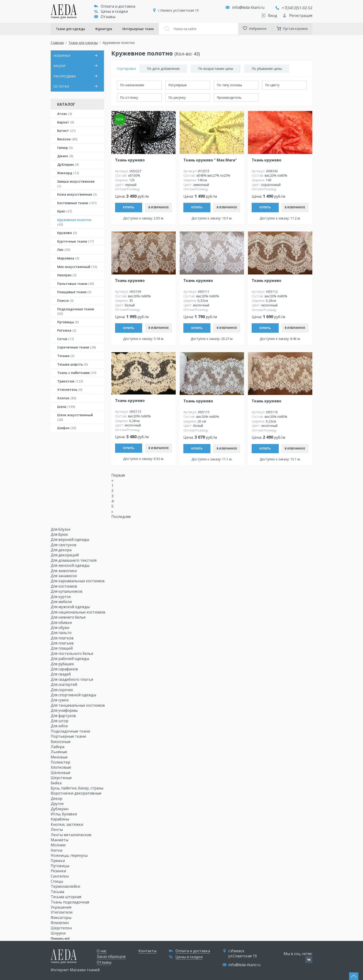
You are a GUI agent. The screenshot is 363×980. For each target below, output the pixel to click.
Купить (128, 207)
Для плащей (62, 648)
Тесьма (66, 356)
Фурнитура (104, 29)
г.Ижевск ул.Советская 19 (178, 10)
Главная (57, 43)
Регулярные (178, 85)
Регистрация (297, 15)
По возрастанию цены (216, 69)
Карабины (60, 819)
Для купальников (67, 591)
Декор (57, 798)
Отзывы (105, 17)
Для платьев (63, 643)
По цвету (272, 85)
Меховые (60, 757)
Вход (270, 15)
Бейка (57, 783)
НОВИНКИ (62, 56)
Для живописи (64, 571)
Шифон (67, 428)
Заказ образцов (111, 956)
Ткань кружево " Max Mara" (210, 160)
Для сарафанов (65, 669)
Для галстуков (64, 545)
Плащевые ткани (74, 292)
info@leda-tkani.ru (248, 7)
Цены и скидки (111, 11)
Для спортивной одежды (74, 695)
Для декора (62, 550)
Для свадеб (61, 674)
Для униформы (65, 710)
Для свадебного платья (72, 679)
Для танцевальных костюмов (78, 705)
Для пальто (62, 633)
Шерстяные (62, 778)
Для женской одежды (70, 565)
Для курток (61, 597)
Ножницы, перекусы (70, 855)
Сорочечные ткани (77, 347)
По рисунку (177, 97)
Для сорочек (62, 690)
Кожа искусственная (77, 194)
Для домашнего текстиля (74, 560)
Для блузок (61, 529)
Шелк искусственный (75, 417)
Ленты (57, 829)
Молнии (59, 845)
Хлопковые (61, 767)
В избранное (159, 207)
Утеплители (62, 912)
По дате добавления (163, 69)
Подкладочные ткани (76, 311)
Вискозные (61, 742)
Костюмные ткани (77, 203)
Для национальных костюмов (78, 612)
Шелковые (61, 773)
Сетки (66, 339)
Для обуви (60, 628)
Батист (66, 131)
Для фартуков (64, 716)
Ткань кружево (130, 160)
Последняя (121, 517)
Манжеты (60, 840)
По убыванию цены (267, 69)
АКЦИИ (59, 66)
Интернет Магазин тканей (75, 970)
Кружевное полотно (74, 222)
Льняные (59, 752)
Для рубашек (63, 664)
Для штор (60, 721)
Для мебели (62, 602)
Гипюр (65, 148)
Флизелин (60, 923)
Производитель (229, 97)
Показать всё (60, 938)
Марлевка (68, 258)
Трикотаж (70, 381)
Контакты (147, 951)
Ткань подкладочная (70, 902)
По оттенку (129, 97)
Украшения (61, 907)
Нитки (57, 850)
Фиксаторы (61, 918)
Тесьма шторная (66, 897)
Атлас (65, 114)
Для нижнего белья (69, 617)
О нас (102, 951)
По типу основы (229, 85)
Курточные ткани (75, 241)
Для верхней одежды (70, 539)
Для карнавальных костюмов (78, 581)
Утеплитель (70, 390)
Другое (58, 804)
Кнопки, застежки (67, 824)
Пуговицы (68, 322)
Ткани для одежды (70, 29)
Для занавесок (64, 576)
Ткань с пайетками (77, 373)
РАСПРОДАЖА (65, 76)
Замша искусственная (76, 184)
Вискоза (67, 139)
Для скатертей (64, 684)
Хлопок (67, 398)
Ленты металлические (72, 835)
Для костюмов (64, 586)
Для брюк (60, 534)
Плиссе (65, 300)
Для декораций (65, 555)
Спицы (57, 881)
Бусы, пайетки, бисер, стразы (77, 788)
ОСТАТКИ (61, 86)
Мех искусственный (77, 267)
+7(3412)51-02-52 (294, 8)
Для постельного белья (72, 653)
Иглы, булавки (64, 814)
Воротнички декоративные (77, 793)
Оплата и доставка (115, 6)
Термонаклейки (66, 886)
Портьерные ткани (69, 736)
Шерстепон (62, 928)
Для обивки (62, 623)
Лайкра (58, 747)
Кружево (67, 233)
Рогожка (67, 330)
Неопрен (67, 275)
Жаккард (68, 173)
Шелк (66, 407)
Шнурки (59, 933)
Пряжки (58, 861)
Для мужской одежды (71, 607)
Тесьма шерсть (72, 364)
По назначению (132, 85)
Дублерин (68, 165)
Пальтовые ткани (76, 284)
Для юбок (60, 726)
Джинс (65, 156)
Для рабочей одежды (70, 659)
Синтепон (60, 876)
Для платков (63, 638)
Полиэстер (61, 762)
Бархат (66, 122)
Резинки (59, 871)
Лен (64, 250)
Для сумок (60, 700)
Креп (65, 211)
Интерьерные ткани (138, 29)
